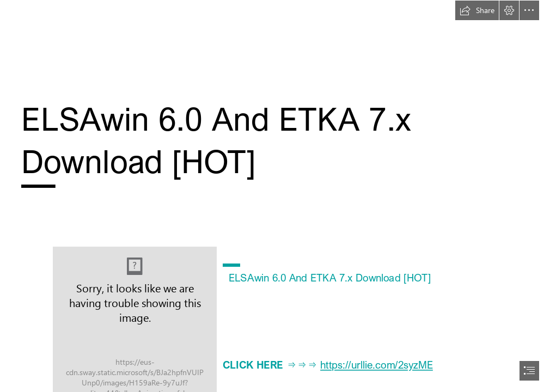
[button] (477, 10)
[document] (275, 196)
